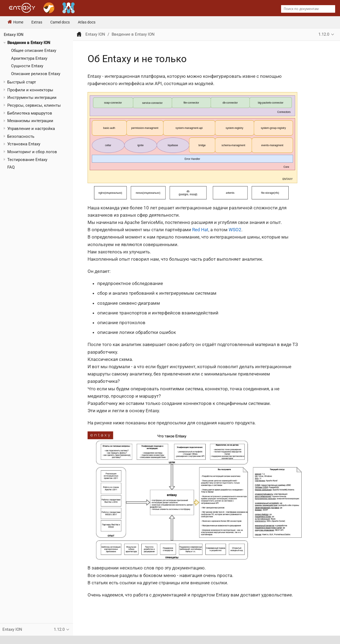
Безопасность (21, 136)
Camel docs (60, 22)
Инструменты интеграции (32, 98)
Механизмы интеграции (30, 121)
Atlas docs (87, 22)
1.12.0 (324, 34)
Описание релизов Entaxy (36, 74)
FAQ (11, 167)
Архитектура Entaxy (29, 58)
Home (15, 22)
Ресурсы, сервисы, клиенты (34, 105)
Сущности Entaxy (27, 66)
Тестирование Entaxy (27, 160)
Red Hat (200, 230)
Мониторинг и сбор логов (32, 152)
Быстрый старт (22, 82)
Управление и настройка (31, 129)
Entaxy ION (14, 35)
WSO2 (235, 230)
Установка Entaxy (24, 144)
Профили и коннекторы (30, 90)
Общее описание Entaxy (34, 51)
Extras (37, 22)
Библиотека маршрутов (30, 113)
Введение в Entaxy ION (29, 43)
